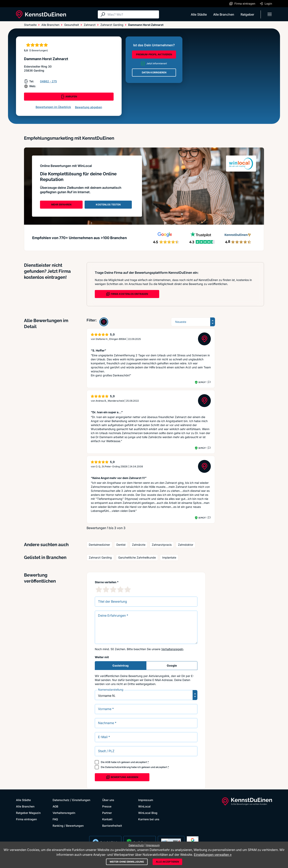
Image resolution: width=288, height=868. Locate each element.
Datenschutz (61, 800)
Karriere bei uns (149, 819)
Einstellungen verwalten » (213, 855)
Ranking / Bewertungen (68, 826)
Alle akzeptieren (167, 862)
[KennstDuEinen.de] (41, 14)
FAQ (55, 819)
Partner (107, 813)
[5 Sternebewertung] (128, 589)
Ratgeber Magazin (28, 813)
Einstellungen (81, 800)
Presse (107, 806)
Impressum (146, 800)
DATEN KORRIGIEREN (154, 72)
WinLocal (144, 806)
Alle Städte (199, 14)
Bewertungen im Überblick (53, 107)
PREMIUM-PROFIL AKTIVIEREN (154, 54)
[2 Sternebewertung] (106, 589)
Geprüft (202, 382)
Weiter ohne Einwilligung (127, 862)
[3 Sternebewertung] (113, 589)
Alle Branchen (224, 14)
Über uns (108, 800)
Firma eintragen (26, 819)
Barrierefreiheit (112, 826)
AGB (108, 762)
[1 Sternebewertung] (99, 589)
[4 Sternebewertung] (120, 589)
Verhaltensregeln (172, 649)
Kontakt (107, 819)
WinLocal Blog (148, 813)
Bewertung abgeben (88, 107)
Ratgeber (247, 14)
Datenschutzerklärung (118, 767)
